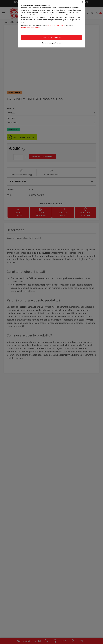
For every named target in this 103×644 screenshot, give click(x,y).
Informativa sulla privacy (31, 28)
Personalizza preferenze (51, 43)
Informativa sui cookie (56, 25)
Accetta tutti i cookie (52, 38)
